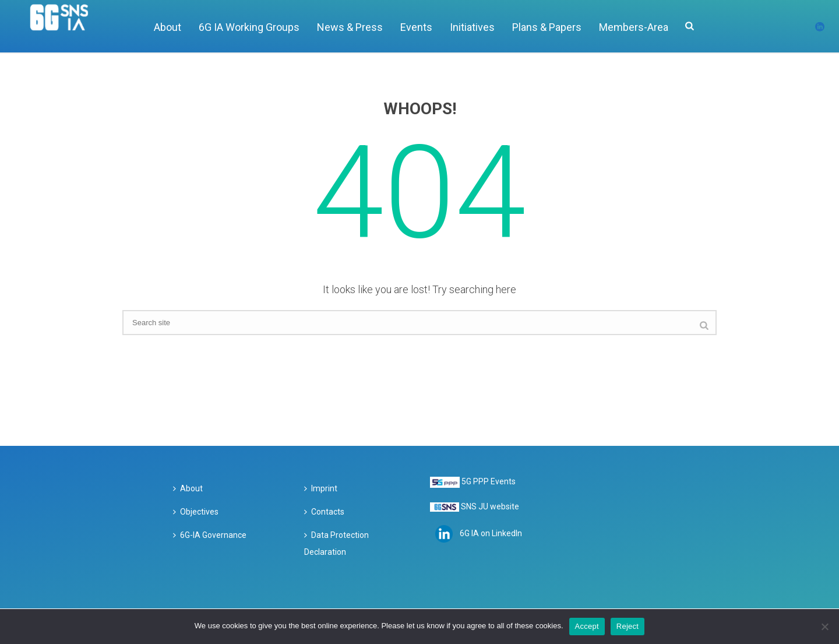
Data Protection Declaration (336, 544)
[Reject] (824, 627)
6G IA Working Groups (249, 27)
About (168, 27)
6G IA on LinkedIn (491, 533)
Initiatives (472, 27)
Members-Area (634, 27)
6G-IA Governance (210, 535)
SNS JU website (490, 506)
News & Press (350, 27)
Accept (587, 626)
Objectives (196, 512)
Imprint (321, 488)
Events (416, 27)
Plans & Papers (547, 27)
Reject (628, 626)
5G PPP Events (489, 481)
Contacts (324, 512)
